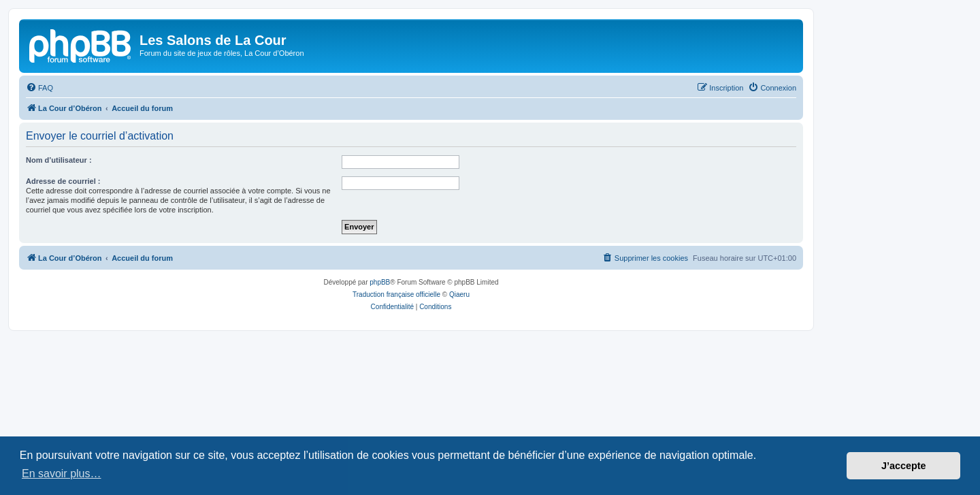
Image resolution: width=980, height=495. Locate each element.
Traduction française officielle (396, 294)
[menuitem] (39, 88)
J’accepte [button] (904, 466)
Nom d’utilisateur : (59, 160)
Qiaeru (459, 294)
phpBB (380, 282)
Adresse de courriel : (63, 181)
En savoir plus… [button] (62, 474)
